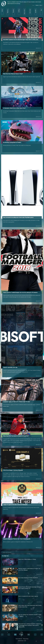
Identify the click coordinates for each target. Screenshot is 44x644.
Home (2, 10)
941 (15, 635)
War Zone (30, 11)
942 (22, 635)
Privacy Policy (26, 639)
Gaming (13, 11)
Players (19, 11)
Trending (8, 11)
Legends (36, 11)
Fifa (41, 10)
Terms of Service (19, 639)
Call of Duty (25, 12)
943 (29, 635)
